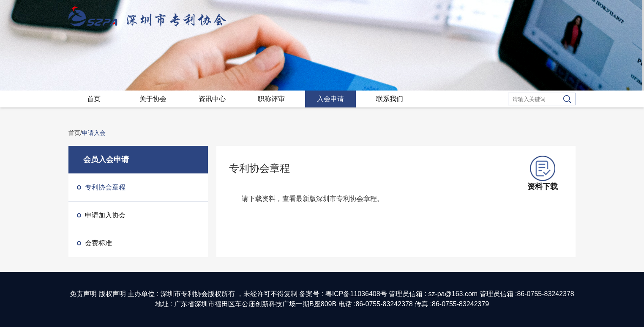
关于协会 (153, 99)
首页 (94, 99)
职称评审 (271, 99)
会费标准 (94, 243)
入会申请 (330, 99)
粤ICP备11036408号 (356, 294)
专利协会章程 (101, 187)
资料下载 (543, 173)
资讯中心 (212, 99)
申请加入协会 (101, 215)
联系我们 (390, 99)
